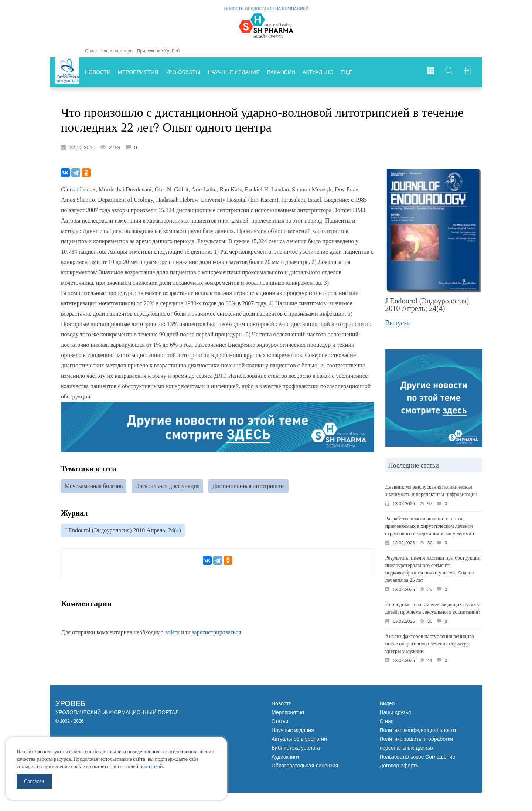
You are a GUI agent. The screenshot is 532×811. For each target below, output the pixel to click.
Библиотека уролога (296, 748)
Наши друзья (395, 712)
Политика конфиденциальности (418, 730)
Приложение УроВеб (158, 51)
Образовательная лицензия (305, 766)
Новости (98, 72)
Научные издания (234, 72)
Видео (387, 703)
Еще (347, 72)
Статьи (280, 721)
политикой (151, 766)
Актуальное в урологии (299, 739)
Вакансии (281, 72)
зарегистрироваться (216, 633)
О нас (91, 51)
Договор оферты (400, 766)
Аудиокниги (285, 757)
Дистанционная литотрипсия (248, 486)
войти (173, 633)
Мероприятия (138, 72)
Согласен (34, 781)
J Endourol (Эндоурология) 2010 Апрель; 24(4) (123, 531)
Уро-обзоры (183, 72)
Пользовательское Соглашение (418, 757)
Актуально (318, 72)
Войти (467, 72)
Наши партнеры (117, 51)
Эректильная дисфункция (167, 486)
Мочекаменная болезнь (94, 486)
